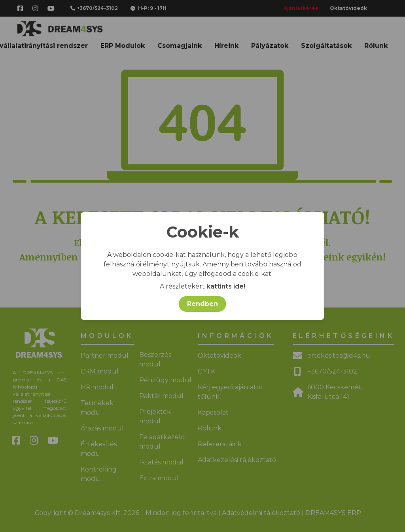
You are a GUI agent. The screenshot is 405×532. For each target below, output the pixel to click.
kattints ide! (226, 286)
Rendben (202, 304)
